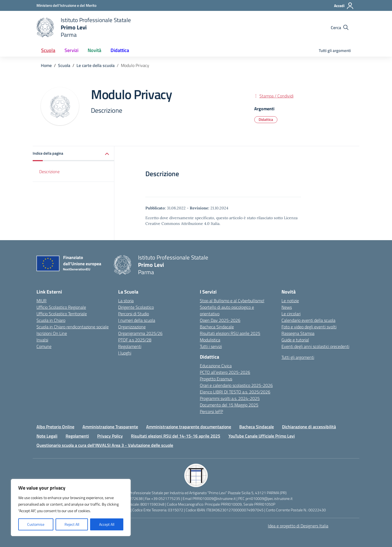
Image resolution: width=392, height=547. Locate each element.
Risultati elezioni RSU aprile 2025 (230, 333)
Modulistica (210, 340)
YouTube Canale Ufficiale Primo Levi (262, 436)
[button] (73, 154)
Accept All (107, 524)
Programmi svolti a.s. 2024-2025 (230, 398)
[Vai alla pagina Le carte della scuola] (96, 65)
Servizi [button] (71, 50)
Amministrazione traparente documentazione (189, 427)
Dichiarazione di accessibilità (309, 427)
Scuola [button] (48, 50)
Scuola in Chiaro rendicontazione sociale (73, 327)
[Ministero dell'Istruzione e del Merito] (66, 5)
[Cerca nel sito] (340, 27)
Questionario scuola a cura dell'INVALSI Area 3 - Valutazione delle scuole (105, 445)
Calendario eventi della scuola (308, 320)
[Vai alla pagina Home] (46, 65)
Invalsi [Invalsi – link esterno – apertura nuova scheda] (42, 340)
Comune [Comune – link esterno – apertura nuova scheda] (44, 346)
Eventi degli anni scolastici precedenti (315, 346)
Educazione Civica (216, 366)
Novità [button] (94, 50)
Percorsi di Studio (134, 314)
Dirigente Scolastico (136, 307)
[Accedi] (344, 6)
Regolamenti (130, 346)
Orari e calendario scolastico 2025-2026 (236, 385)
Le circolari (291, 314)
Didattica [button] (120, 50)
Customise (36, 524)
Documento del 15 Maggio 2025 (229, 405)
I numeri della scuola (137, 320)
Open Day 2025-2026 (220, 320)
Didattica (266, 119)
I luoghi (125, 353)
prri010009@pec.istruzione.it (269, 498)
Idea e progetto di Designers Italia (298, 526)
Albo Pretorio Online (55, 427)
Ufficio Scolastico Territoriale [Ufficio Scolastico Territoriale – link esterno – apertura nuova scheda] (62, 314)
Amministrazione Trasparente (110, 427)
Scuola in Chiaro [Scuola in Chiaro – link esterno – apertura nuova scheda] (51, 320)
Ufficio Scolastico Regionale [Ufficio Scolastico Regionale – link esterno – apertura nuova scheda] (61, 307)
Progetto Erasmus (216, 379)
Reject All (72, 524)
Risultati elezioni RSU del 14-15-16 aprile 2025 (176, 436)
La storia (126, 301)
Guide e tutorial (295, 340)
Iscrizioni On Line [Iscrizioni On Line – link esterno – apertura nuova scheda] (52, 333)
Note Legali (47, 436)
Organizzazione (132, 327)
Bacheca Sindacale (217, 327)
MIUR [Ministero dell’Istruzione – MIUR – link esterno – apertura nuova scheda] (42, 301)
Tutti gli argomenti (335, 51)
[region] (71, 508)
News (287, 307)
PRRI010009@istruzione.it (214, 498)
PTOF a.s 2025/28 (135, 340)
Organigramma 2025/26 (140, 333)
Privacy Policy (110, 436)
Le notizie (290, 301)
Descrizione (49, 172)
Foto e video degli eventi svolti (309, 327)
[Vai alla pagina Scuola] (64, 65)
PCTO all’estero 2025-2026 (225, 372)
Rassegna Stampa (298, 333)
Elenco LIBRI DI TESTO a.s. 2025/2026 (235, 392)
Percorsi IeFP (211, 411)
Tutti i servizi (211, 346)
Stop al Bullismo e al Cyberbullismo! (232, 301)
